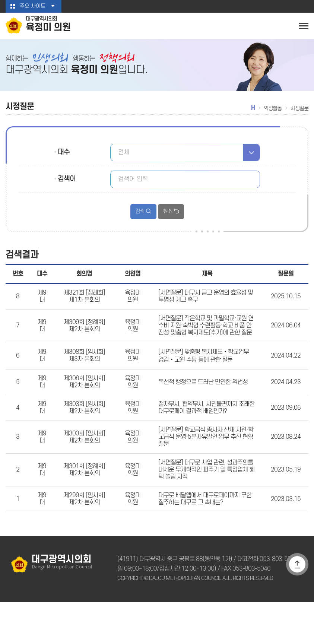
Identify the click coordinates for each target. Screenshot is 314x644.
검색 (140, 216)
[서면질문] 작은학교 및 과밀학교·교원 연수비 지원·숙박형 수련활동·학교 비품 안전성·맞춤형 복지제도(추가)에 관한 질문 (206, 340)
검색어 (66, 183)
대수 (64, 156)
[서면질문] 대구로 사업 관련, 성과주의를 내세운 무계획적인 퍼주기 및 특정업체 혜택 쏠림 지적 (205, 505)
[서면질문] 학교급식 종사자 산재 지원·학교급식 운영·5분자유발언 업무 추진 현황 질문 (206, 467)
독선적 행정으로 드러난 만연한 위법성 (202, 404)
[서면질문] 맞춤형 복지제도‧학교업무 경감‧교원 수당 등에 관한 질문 (205, 374)
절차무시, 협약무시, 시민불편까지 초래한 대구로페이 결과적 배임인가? (205, 433)
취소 (167, 216)
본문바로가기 (0, 0)
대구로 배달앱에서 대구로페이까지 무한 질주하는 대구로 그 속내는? (204, 539)
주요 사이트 (32, 6)
